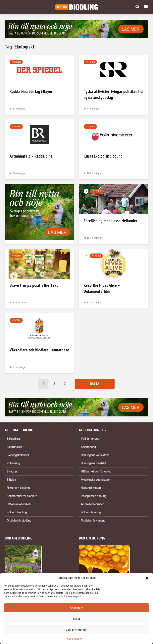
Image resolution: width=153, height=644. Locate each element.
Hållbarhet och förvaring (96, 471)
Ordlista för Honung (93, 521)
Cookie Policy (75, 639)
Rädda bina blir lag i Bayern (32, 91)
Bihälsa (11, 480)
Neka (77, 619)
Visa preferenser (76, 630)
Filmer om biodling (18, 488)
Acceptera (76, 608)
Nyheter (16, 62)
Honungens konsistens (95, 455)
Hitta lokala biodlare (19, 504)
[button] (147, 578)
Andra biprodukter (92, 504)
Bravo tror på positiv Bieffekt (34, 285)
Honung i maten (91, 488)
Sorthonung (88, 447)
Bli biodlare (14, 439)
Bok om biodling (17, 512)
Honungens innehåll (93, 463)
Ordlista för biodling (19, 521)
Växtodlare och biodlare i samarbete (39, 350)
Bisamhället (14, 447)
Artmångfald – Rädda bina (31, 156)
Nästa (95, 384)
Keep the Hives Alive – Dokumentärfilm (102, 288)
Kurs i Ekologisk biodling (103, 156)
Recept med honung (94, 496)
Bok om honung (91, 512)
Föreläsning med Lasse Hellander (110, 221)
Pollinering (13, 463)
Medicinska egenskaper (96, 480)
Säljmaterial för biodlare (22, 496)
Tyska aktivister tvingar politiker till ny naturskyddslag (113, 94)
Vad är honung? (91, 439)
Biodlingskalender (18, 455)
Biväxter (12, 471)
